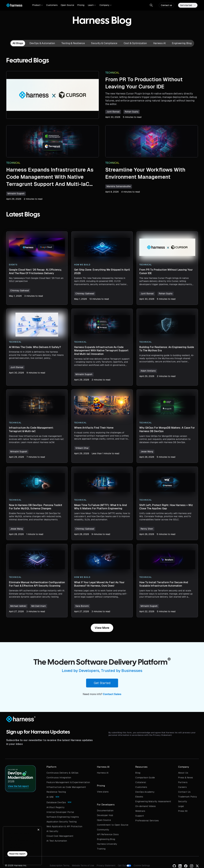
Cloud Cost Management (60, 836)
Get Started (102, 683)
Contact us (166, 5)
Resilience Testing (56, 792)
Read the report (17, 854)
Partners (183, 782)
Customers (52, 5)
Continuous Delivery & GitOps (62, 773)
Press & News (185, 778)
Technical (112, 73)
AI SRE (50, 797)
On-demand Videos (145, 806)
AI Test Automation (57, 841)
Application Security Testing (62, 822)
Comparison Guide (145, 778)
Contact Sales (112, 694)
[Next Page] (102, 628)
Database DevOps (56, 802)
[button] (37, 5)
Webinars (140, 811)
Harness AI (103, 773)
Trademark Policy (188, 797)
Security (183, 801)
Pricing (81, 5)
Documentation (105, 811)
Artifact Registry (56, 807)
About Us (183, 773)
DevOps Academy (145, 792)
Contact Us (184, 792)
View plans (103, 792)
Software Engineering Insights (63, 817)
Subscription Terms (60, 865)
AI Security (52, 831)
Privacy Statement (106, 865)
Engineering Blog (106, 839)
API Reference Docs (108, 834)
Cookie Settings (142, 865)
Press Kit (183, 811)
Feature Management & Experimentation (68, 782)
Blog (138, 773)
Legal (181, 806)
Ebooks (139, 797)
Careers (182, 787)
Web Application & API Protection (64, 826)
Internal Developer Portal (60, 812)
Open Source (67, 5)
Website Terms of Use (83, 865)
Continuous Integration (59, 778)
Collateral (141, 782)
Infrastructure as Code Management (66, 787)
